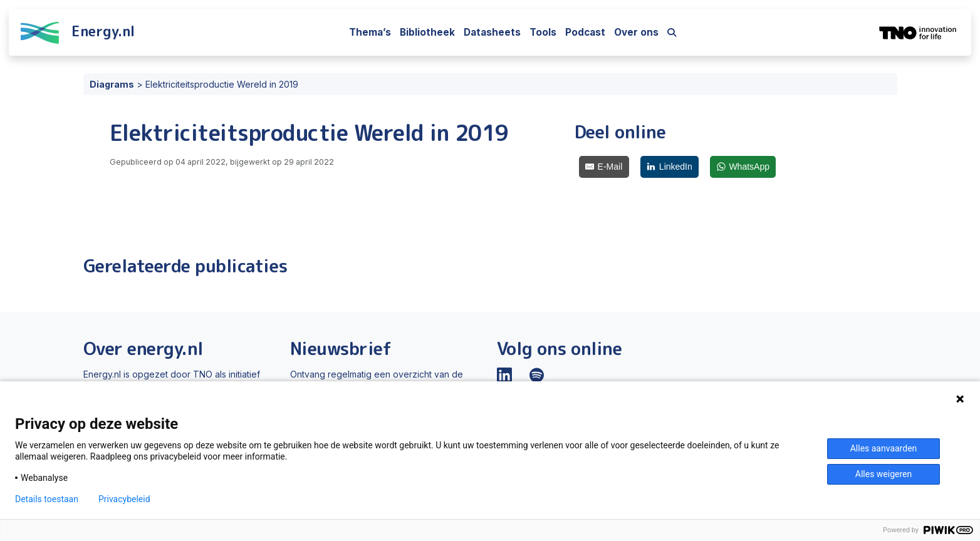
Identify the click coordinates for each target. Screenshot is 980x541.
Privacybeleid (124, 499)
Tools (543, 32)
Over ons (636, 32)
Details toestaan (47, 499)
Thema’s (370, 32)
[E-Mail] (604, 167)
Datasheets (492, 32)
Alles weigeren (884, 474)
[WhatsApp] (743, 167)
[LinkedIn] (670, 167)
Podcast (585, 32)
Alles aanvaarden (884, 448)
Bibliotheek (427, 32)
